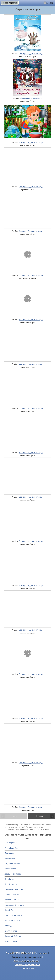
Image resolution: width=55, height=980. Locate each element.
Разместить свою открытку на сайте (27, 957)
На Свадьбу (10, 926)
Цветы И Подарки (12, 921)
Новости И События (13, 936)
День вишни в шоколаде (31, 98)
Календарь (9, 853)
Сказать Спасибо (12, 895)
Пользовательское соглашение (27, 965)
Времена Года (10, 869)
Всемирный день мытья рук (31, 54)
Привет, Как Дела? (12, 900)
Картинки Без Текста (13, 915)
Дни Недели (10, 858)
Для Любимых (11, 884)
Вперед (40, 816)
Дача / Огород (11, 941)
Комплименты (11, 931)
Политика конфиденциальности (26, 961)
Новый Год (9, 910)
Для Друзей (10, 879)
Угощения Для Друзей (14, 889)
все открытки (10, 3)
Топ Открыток (11, 843)
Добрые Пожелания (13, 874)
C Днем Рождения (12, 864)
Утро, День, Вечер (12, 848)
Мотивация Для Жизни (14, 905)
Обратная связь (40, 953)
